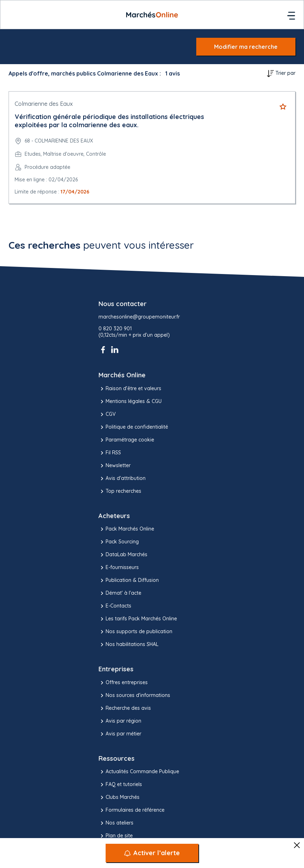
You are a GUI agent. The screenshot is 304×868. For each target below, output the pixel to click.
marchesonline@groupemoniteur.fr (139, 317)
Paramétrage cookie (126, 440)
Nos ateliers (116, 823)
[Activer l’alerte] (152, 853)
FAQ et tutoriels (120, 785)
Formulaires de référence (131, 810)
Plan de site (116, 836)
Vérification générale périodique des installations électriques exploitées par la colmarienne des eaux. (109, 121)
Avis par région (120, 721)
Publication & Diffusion (129, 580)
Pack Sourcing (119, 542)
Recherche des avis (125, 708)
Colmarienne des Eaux (44, 104)
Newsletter (115, 466)
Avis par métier (120, 734)
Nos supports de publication (135, 632)
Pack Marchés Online (126, 529)
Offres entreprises (123, 683)
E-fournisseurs (119, 568)
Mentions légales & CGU (130, 402)
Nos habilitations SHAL (128, 645)
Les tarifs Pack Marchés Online (138, 619)
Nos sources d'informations (134, 696)
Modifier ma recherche (246, 47)
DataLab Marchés (123, 555)
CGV (107, 414)
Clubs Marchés (119, 797)
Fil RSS (110, 453)
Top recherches (120, 491)
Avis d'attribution (122, 479)
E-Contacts (115, 606)
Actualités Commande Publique (139, 772)
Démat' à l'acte (120, 593)
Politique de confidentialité (133, 427)
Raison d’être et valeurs (130, 389)
